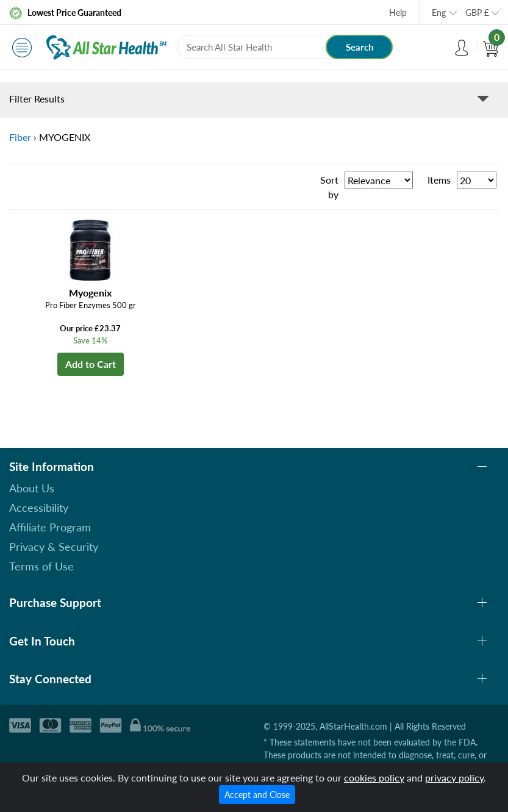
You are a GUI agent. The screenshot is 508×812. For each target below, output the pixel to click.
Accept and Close (257, 795)
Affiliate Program (50, 527)
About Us (32, 488)
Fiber (20, 137)
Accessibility (39, 508)
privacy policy (454, 778)
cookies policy (374, 778)
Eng (439, 13)
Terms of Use (41, 566)
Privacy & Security (54, 547)
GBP (477, 13)
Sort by (329, 187)
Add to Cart (91, 364)
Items (439, 180)
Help (398, 13)
